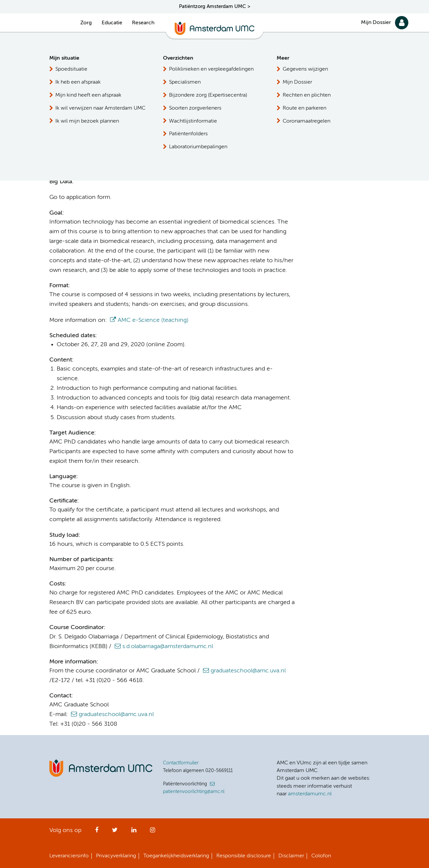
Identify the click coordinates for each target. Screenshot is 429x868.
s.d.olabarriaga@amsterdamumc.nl (168, 646)
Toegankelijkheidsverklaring (176, 856)
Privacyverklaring (116, 856)
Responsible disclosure (244, 856)
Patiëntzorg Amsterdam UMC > (215, 6)
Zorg (86, 23)
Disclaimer (291, 856)
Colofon (321, 856)
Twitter (115, 832)
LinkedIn (134, 832)
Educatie (112, 23)
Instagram (152, 832)
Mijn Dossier (376, 23)
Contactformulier (181, 763)
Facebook (97, 832)
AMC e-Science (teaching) (153, 320)
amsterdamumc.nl (310, 794)
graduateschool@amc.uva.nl (248, 671)
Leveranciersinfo (69, 856)
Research (143, 23)
